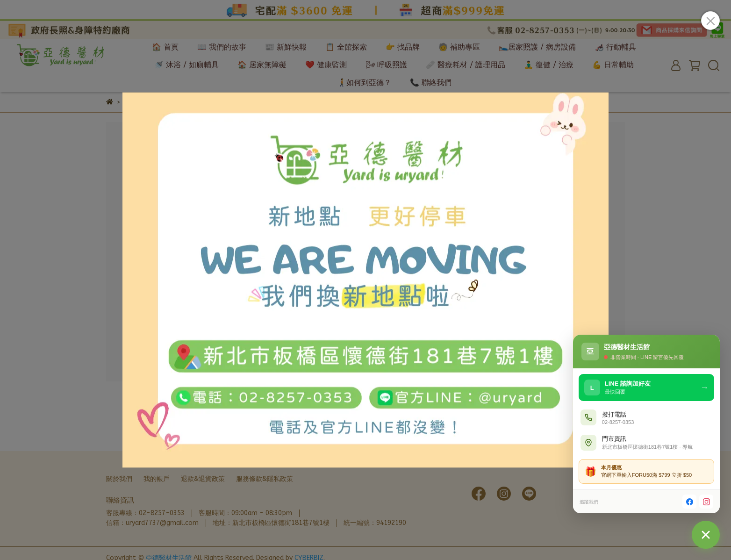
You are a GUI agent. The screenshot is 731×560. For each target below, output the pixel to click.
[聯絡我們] (706, 535)
